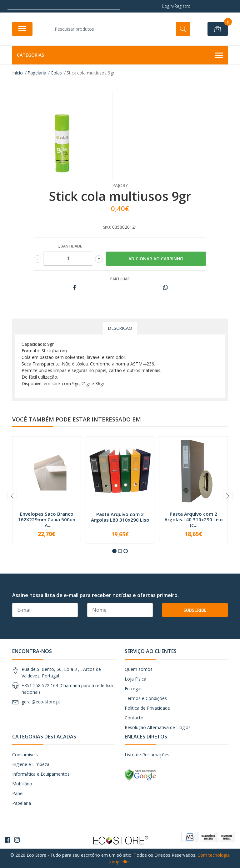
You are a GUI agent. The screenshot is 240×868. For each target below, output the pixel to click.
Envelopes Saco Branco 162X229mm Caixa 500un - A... (47, 519)
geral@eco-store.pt (41, 702)
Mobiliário (22, 784)
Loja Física (135, 679)
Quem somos (139, 669)
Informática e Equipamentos (41, 774)
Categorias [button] (120, 55)
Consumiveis (25, 755)
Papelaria (22, 803)
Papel (18, 793)
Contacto (134, 718)
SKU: (107, 227)
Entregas (134, 689)
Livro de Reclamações (147, 755)
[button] (114, 551)
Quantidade (70, 246)
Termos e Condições (146, 698)
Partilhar (120, 279)
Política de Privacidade (147, 708)
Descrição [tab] (120, 328)
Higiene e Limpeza (31, 764)
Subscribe (195, 610)
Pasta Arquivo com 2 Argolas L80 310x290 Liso (120, 517)
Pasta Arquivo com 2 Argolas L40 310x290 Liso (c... (194, 519)
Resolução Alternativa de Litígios (158, 727)
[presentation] (12, 495)
